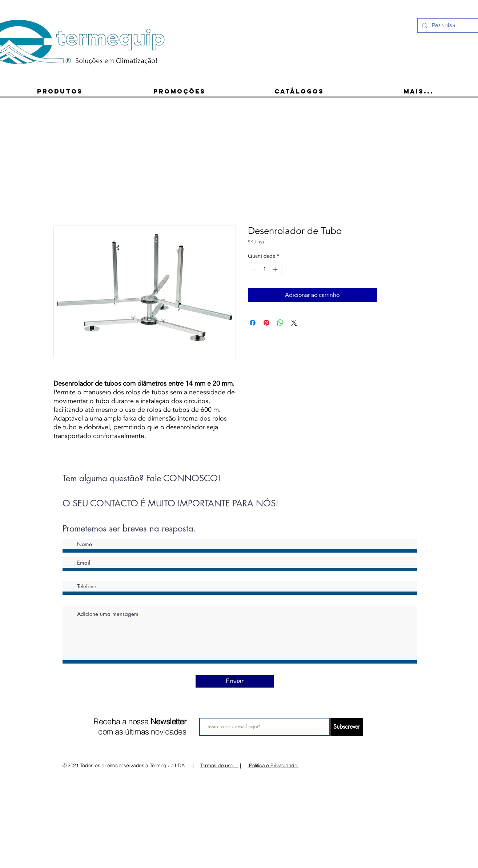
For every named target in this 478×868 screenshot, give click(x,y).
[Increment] (276, 269)
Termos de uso (219, 765)
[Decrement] (254, 269)
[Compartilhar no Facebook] (253, 323)
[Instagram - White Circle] (443, 25)
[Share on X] (294, 323)
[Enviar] (235, 681)
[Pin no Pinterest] (266, 323)
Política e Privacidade (273, 765)
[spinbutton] (265, 269)
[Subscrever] (347, 727)
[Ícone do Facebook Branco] (453, 25)
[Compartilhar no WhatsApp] (280, 323)
